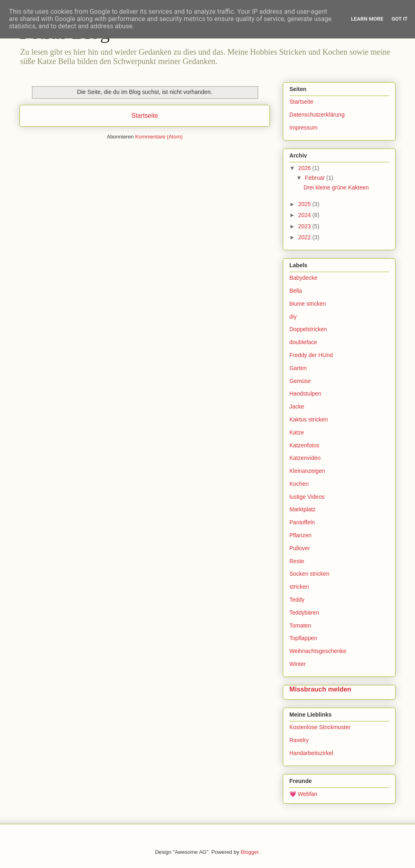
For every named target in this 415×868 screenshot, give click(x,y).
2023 (305, 226)
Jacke (297, 406)
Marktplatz (303, 509)
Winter (297, 664)
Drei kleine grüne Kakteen (336, 187)
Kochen (299, 484)
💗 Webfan (303, 794)
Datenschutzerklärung (317, 115)
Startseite (145, 116)
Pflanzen (300, 535)
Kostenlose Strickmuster (320, 727)
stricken (299, 587)
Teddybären (304, 613)
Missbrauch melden (320, 689)
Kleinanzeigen (307, 471)
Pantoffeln (302, 522)
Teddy (297, 600)
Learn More (367, 19)
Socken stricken (309, 574)
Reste (297, 561)
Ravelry (299, 740)
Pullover (300, 548)
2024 (305, 215)
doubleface (303, 342)
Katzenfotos (304, 445)
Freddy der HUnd (311, 355)
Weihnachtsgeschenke (318, 651)
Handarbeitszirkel (311, 753)
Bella (296, 291)
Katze (297, 432)
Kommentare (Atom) (159, 137)
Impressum (303, 128)
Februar (316, 178)
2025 (305, 204)
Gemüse (300, 381)
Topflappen (303, 638)
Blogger (250, 852)
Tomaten (300, 625)
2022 (305, 237)
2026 (305, 168)
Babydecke (303, 278)
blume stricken (308, 304)
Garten (298, 368)
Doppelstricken (308, 329)
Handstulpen (305, 394)
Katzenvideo (305, 458)
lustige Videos (307, 497)
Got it (400, 19)
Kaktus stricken (309, 419)
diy (293, 317)
